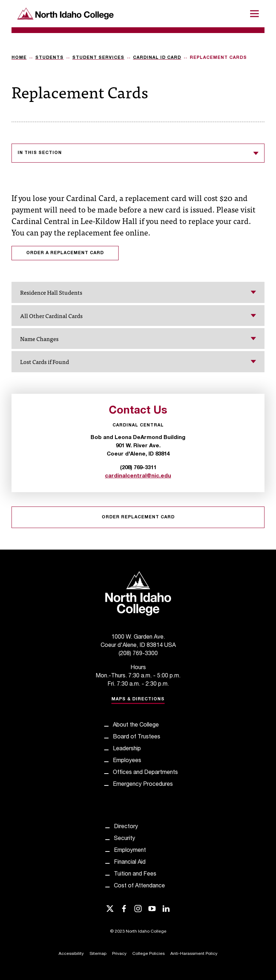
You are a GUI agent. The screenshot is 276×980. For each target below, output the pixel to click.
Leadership (127, 749)
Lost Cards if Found (138, 361)
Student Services (98, 58)
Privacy (119, 954)
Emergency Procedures (143, 785)
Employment (130, 851)
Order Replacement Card (138, 517)
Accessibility (71, 954)
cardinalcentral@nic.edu (138, 476)
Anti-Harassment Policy (194, 954)
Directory (126, 827)
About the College (136, 725)
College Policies (148, 954)
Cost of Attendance (139, 886)
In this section (138, 153)
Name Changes (138, 339)
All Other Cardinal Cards (138, 316)
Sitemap (98, 954)
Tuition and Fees (135, 874)
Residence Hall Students (138, 292)
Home (19, 58)
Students (49, 58)
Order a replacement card (65, 253)
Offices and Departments (145, 773)
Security (125, 839)
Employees (127, 761)
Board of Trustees (137, 737)
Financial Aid (130, 863)
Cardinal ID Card (157, 58)
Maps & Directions (138, 699)
